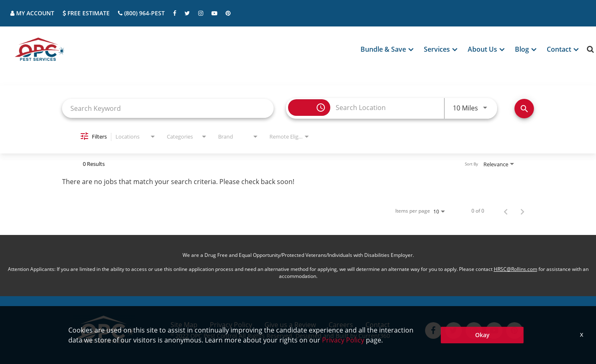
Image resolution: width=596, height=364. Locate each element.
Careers (341, 325)
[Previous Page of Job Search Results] (506, 211)
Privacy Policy (231, 325)
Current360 (374, 336)
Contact (378, 325)
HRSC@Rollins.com (515, 269)
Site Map (184, 325)
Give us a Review (290, 325)
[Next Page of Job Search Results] (522, 211)
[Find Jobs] (524, 109)
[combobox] (168, 108)
